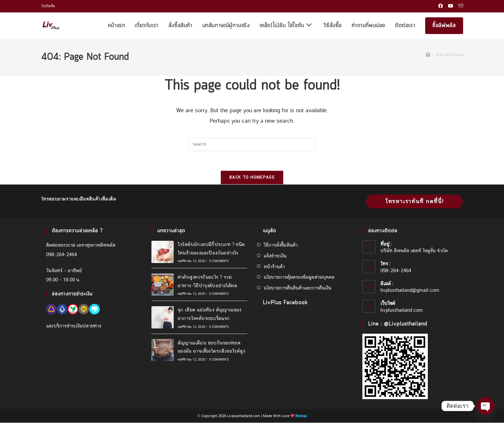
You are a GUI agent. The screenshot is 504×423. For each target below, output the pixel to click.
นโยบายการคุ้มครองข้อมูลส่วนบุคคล (299, 277)
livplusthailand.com (402, 310)
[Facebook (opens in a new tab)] (441, 6)
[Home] (428, 55)
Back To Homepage (252, 178)
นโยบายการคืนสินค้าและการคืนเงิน (297, 288)
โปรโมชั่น (48, 6)
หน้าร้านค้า (274, 267)
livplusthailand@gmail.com (410, 291)
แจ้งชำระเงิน (275, 256)
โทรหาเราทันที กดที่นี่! (415, 202)
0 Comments (219, 261)
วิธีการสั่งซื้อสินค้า (281, 245)
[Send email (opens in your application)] (460, 6)
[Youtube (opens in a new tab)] (451, 6)
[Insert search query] (252, 145)
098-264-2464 (61, 255)
